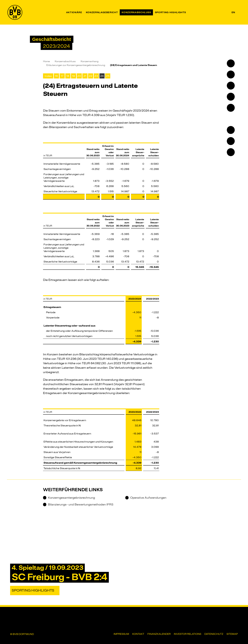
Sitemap (232, 634)
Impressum (121, 634)
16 (56, 76)
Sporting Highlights (33, 590)
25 (108, 76)
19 (73, 76)
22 (91, 76)
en (233, 12)
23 (96, 76)
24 (102, 76)
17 (62, 76)
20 (79, 76)
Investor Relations (188, 634)
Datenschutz (214, 634)
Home (46, 61)
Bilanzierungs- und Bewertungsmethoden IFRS (78, 505)
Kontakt (138, 634)
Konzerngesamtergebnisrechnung (69, 498)
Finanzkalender (159, 634)
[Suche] (239, 12)
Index (48, 76)
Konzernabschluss (65, 61)
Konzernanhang (90, 61)
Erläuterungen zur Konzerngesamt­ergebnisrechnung (76, 65)
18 (68, 76)
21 (85, 76)
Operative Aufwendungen (146, 498)
